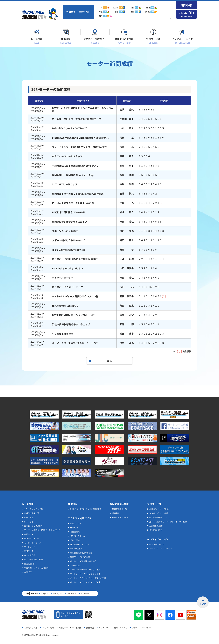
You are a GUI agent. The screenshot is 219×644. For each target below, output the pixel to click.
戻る (109, 361)
